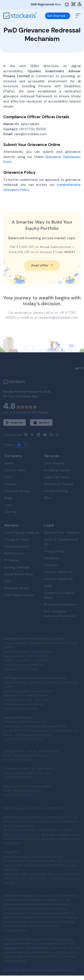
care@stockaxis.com (30, 138)
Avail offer (42, 277)
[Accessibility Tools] (80, 4)
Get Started (58, 16)
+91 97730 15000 (33, 133)
